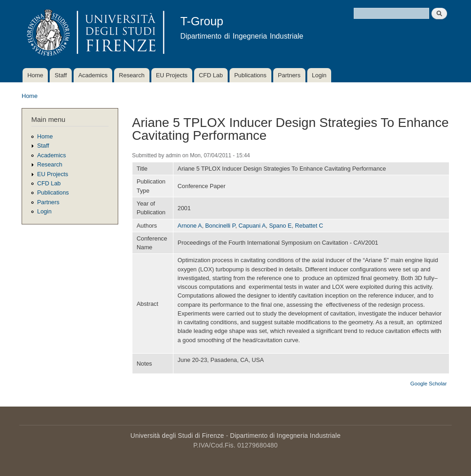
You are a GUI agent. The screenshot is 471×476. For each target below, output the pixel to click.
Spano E (280, 226)
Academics (93, 75)
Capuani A (252, 226)
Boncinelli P (220, 226)
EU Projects (172, 75)
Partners (289, 75)
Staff (61, 75)
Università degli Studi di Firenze (177, 436)
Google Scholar (428, 384)
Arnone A (190, 226)
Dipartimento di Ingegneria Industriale (285, 436)
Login (319, 75)
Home (35, 75)
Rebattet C (309, 226)
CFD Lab (211, 75)
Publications (250, 75)
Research (132, 75)
